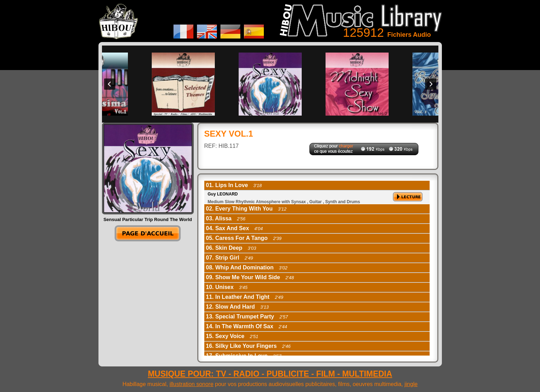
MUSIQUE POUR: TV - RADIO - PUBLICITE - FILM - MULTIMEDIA (270, 374)
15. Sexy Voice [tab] (232, 336)
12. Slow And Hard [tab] (237, 307)
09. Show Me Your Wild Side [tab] (250, 277)
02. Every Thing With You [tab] (246, 209)
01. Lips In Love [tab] (234, 185)
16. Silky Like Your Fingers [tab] (248, 346)
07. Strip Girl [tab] (230, 258)
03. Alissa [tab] (226, 218)
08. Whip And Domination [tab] (247, 267)
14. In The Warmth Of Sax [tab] (247, 326)
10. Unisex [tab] (227, 287)
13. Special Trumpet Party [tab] (247, 317)
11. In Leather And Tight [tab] (245, 297)
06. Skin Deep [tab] (231, 248)
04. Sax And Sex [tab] (234, 228)
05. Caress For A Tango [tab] (244, 238)
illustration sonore (192, 384)
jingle (411, 384)
